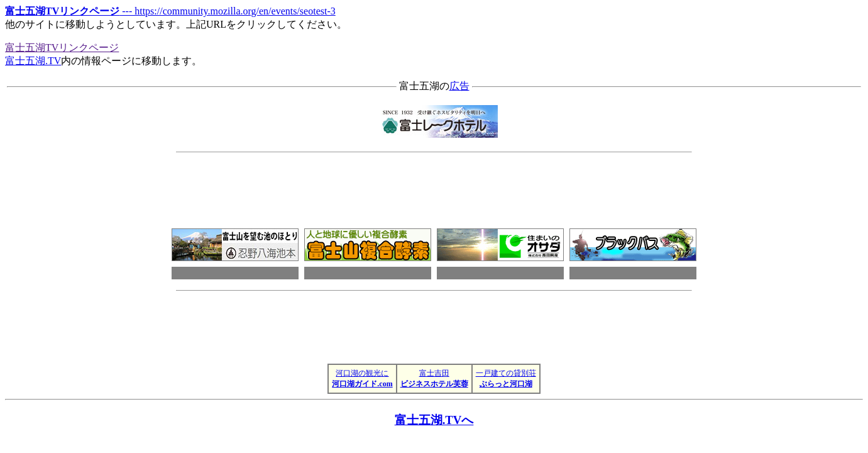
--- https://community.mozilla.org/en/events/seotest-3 (170, 11)
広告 (459, 86)
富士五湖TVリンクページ (62, 48)
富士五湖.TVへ (434, 420)
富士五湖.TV (33, 61)
